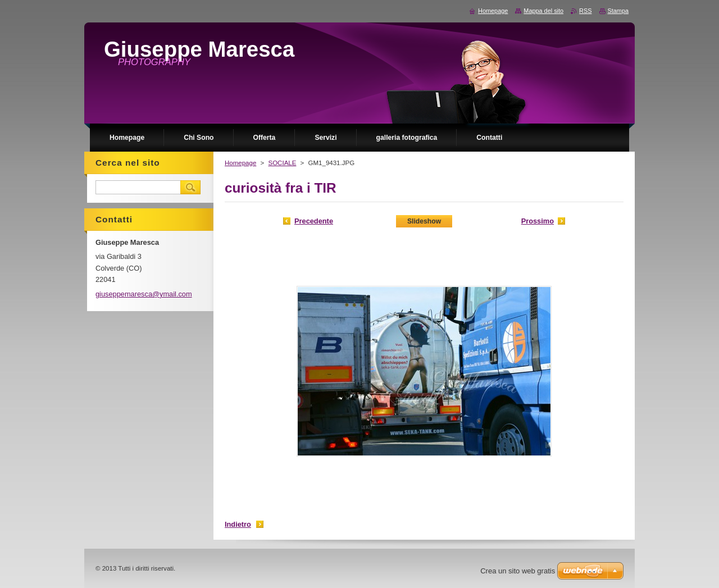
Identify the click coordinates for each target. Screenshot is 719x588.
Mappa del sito (543, 11)
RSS (585, 11)
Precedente (314, 221)
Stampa (618, 11)
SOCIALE (282, 163)
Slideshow (424, 221)
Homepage (240, 163)
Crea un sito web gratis (518, 571)
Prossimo (538, 221)
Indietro (238, 524)
